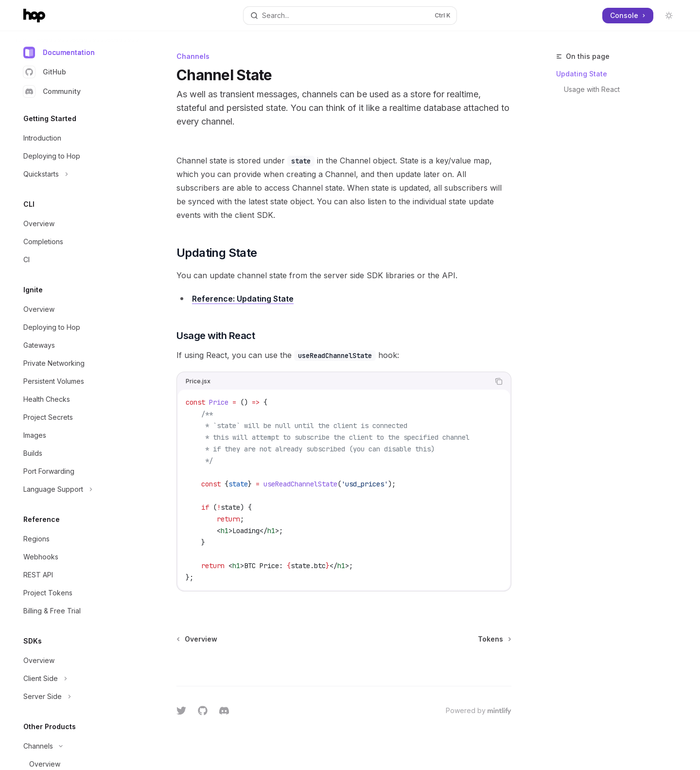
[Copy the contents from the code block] (499, 381)
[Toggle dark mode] (669, 16)
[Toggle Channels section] (78, 746)
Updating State (582, 74)
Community (52, 91)
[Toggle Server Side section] (78, 697)
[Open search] (350, 16)
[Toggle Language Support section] (78, 489)
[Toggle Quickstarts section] (78, 174)
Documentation (59, 53)
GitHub (45, 72)
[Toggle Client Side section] (78, 679)
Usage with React (592, 89)
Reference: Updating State (243, 299)
